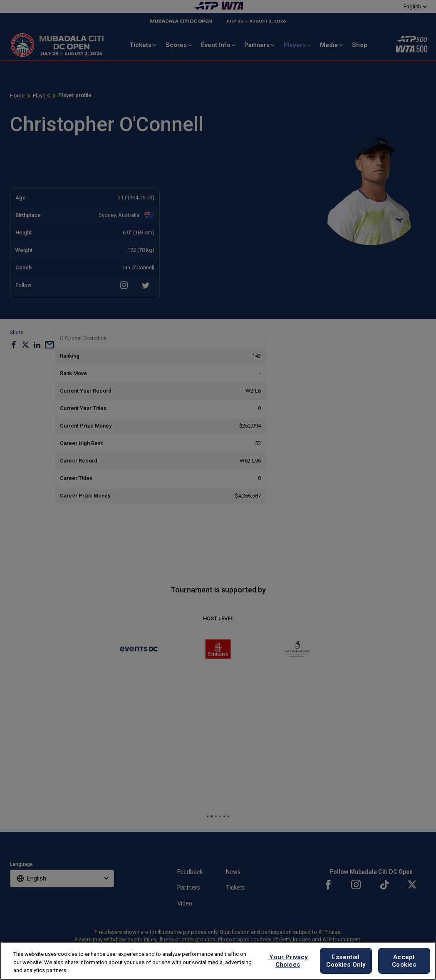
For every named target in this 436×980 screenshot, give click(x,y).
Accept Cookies (404, 961)
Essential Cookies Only (346, 961)
